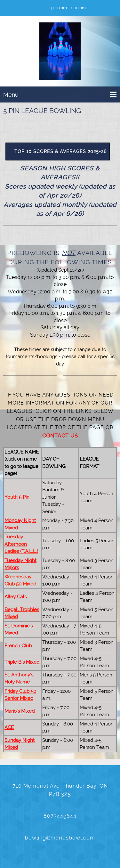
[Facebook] (37, 8)
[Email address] (18, 8)
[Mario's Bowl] (60, 53)
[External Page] (60, 151)
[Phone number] (8, 8)
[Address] (27, 8)
